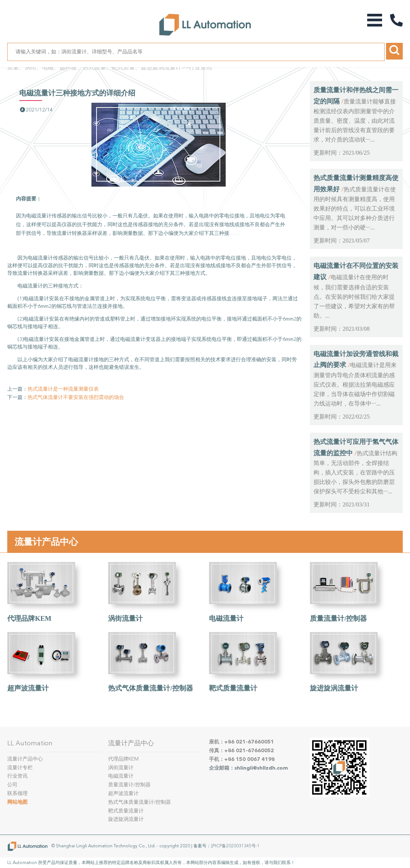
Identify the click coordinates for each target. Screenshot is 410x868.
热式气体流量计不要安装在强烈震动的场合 (76, 397)
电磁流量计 (226, 618)
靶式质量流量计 (233, 688)
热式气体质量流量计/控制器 (150, 688)
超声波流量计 (28, 688)
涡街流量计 (125, 618)
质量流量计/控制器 (338, 618)
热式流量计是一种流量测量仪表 (63, 389)
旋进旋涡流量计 (334, 688)
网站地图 (17, 802)
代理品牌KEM (29, 618)
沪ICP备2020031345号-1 (235, 846)
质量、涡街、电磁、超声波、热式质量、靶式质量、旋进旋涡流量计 (94, 67)
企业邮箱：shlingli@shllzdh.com (249, 768)
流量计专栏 (20, 768)
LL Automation (30, 743)
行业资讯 (200, 67)
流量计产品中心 (46, 542)
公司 (12, 785)
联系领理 (17, 793)
